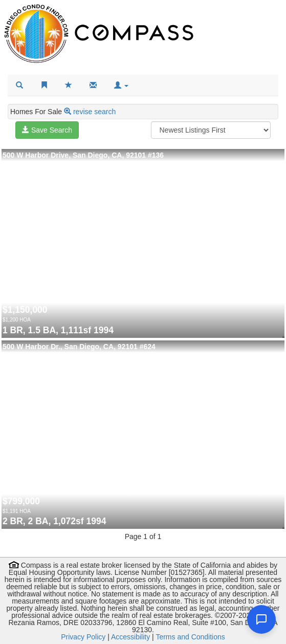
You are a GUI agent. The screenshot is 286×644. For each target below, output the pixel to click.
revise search (94, 112)
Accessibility (130, 637)
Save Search (47, 130)
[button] (121, 85)
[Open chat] (261, 619)
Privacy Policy (83, 637)
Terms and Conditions (190, 637)
